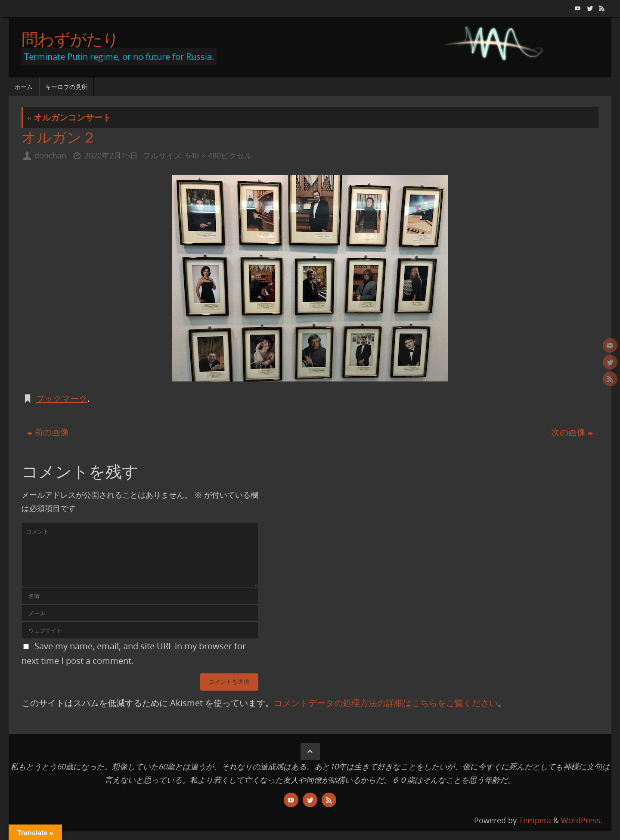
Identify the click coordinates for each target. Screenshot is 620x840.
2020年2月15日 (111, 155)
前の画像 (48, 432)
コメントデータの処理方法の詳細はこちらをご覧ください (386, 703)
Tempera (535, 820)
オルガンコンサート (69, 117)
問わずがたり (70, 39)
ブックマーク (62, 398)
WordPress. (582, 820)
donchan (50, 155)
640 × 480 (203, 155)
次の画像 (572, 432)
